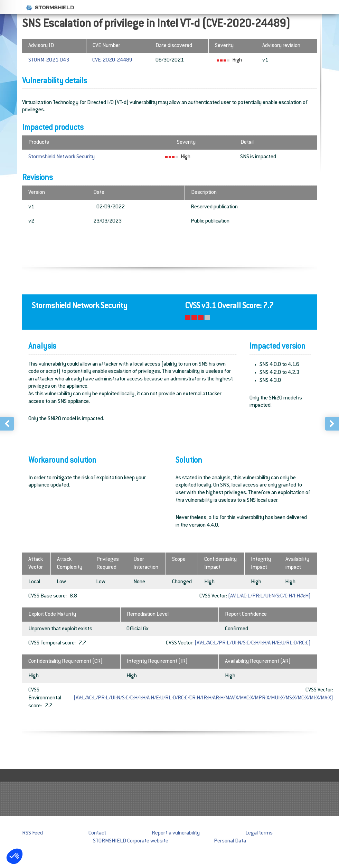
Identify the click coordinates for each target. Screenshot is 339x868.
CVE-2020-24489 (112, 60)
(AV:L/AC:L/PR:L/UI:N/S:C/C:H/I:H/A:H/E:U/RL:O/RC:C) (253, 643)
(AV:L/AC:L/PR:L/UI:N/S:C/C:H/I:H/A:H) (269, 596)
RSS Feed (32, 833)
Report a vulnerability (176, 833)
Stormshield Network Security (62, 157)
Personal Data (230, 841)
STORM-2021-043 (49, 60)
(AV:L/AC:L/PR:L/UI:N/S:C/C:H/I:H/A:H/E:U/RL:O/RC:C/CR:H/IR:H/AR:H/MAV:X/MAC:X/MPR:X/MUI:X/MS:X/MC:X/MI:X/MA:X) (203, 698)
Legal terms (259, 833)
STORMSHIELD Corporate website (131, 841)
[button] (15, 856)
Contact (97, 833)
